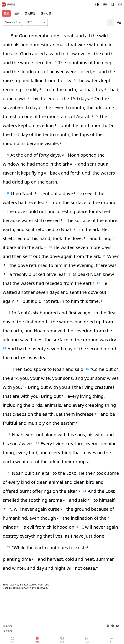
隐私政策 (8, 626)
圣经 (6, 13)
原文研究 (30, 13)
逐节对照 (46, 13)
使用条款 (8, 631)
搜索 (17, 13)
